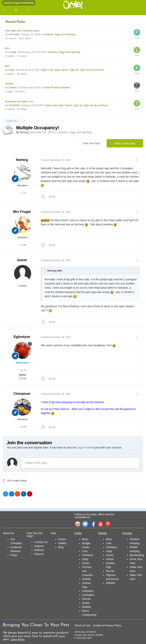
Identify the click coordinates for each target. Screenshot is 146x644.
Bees (85, 539)
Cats (85, 551)
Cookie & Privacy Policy (107, 625)
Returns (39, 554)
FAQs (14, 555)
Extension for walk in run (19, 101)
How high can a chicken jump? (23, 31)
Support (39, 546)
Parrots (86, 599)
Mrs (7, 48)
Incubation (88, 595)
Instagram (78, 524)
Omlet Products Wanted (57, 87)
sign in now (85, 447)
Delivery (39, 550)
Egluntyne (22, 337)
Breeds (102, 533)
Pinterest (108, 524)
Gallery (62, 543)
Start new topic (92, 143)
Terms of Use (82, 625)
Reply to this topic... (37, 463)
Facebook (93, 524)
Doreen (9, 84)
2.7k (23, 193)
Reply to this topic (125, 143)
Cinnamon (22, 394)
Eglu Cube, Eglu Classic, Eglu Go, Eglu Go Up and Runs (73, 70)
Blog (61, 547)
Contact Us (41, 542)
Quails (86, 603)
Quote (52, 197)
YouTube (100, 524)
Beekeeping (137, 555)
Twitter (85, 524)
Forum (62, 539)
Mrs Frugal (22, 212)
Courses (127, 533)
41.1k (23, 370)
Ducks (86, 563)
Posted (56, 160)
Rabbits (87, 607)
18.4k (23, 427)
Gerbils (86, 579)
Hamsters (88, 591)
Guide (78, 533)
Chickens (88, 555)
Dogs (85, 559)
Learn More (17, 640)
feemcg (22, 160)
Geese (110, 559)
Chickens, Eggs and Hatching (59, 34)
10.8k (23, 245)
